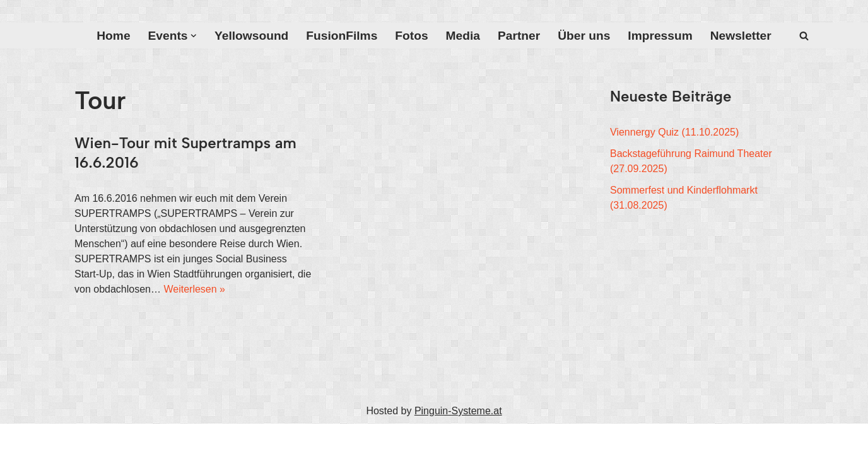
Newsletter (741, 36)
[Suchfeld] (804, 36)
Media (463, 36)
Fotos (411, 36)
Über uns (584, 36)
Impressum (660, 36)
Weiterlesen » (194, 289)
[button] (194, 36)
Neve (86, 439)
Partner (519, 36)
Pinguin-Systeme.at (458, 411)
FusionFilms (342, 36)
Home (113, 36)
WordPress (202, 439)
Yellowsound (251, 36)
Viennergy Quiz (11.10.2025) (674, 132)
